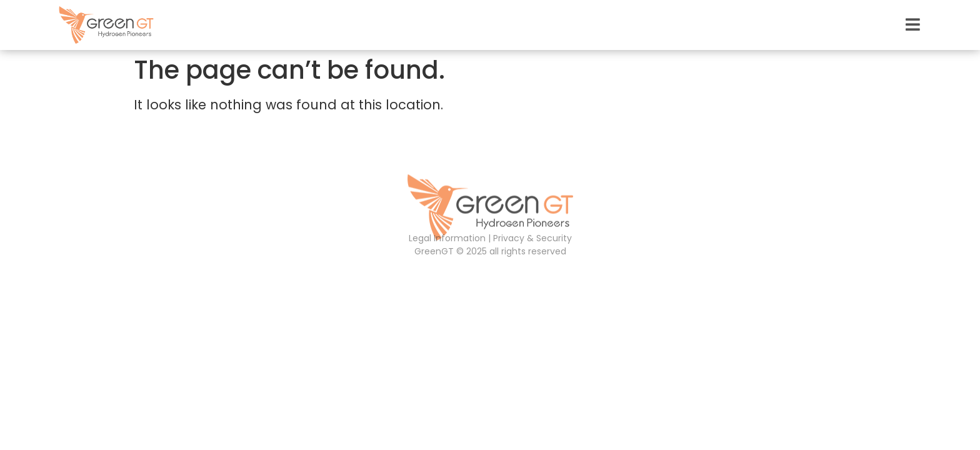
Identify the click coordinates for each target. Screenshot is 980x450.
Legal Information (447, 238)
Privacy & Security (532, 238)
